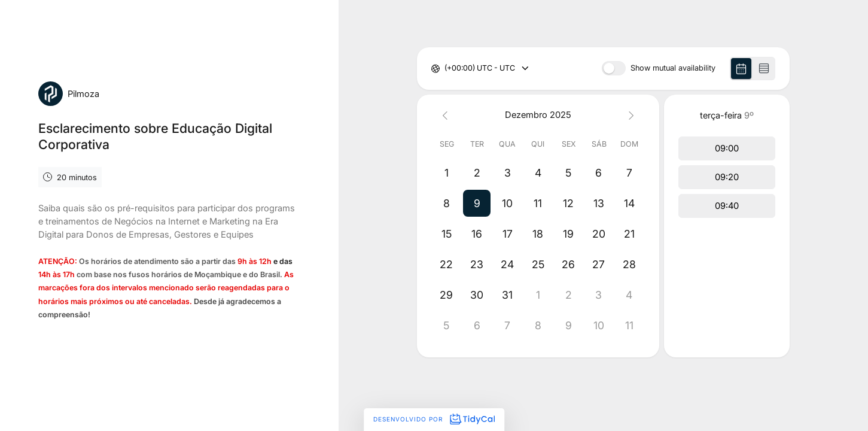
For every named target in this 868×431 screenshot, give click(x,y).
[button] (477, 203)
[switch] (614, 68)
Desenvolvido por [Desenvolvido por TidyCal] (434, 419)
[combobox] (445, 69)
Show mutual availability (673, 69)
